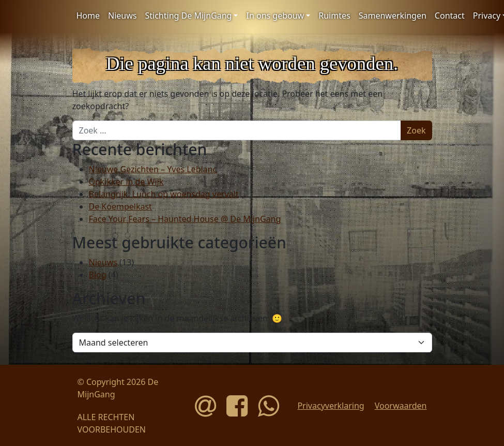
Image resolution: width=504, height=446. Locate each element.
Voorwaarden (401, 406)
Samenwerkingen (393, 16)
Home (88, 16)
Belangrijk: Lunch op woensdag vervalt (164, 194)
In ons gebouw (275, 16)
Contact (450, 16)
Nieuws (122, 16)
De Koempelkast (120, 206)
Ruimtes (334, 16)
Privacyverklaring (331, 406)
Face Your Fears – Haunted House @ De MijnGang (185, 219)
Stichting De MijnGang (188, 16)
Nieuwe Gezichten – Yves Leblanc (153, 169)
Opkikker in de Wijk (126, 182)
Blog (98, 275)
